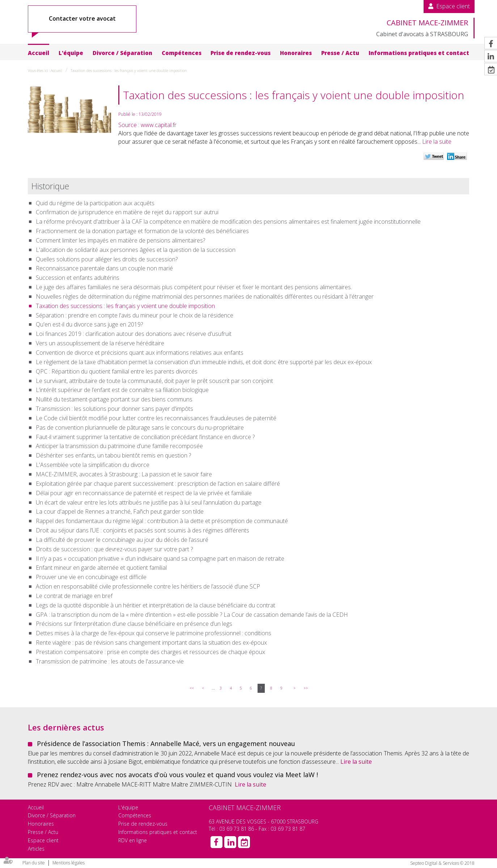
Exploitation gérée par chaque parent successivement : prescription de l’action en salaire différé (158, 484)
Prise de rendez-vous (241, 53)
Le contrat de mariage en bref (74, 596)
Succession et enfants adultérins (78, 278)
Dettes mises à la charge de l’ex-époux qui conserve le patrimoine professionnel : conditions (154, 633)
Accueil (39, 53)
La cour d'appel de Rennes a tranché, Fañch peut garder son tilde (120, 511)
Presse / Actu (340, 53)
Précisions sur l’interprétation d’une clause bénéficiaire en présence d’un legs (134, 624)
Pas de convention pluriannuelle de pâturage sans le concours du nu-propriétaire (140, 427)
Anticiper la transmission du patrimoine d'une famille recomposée (119, 446)
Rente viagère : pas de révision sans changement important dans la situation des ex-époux (151, 642)
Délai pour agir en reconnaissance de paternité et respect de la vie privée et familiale (144, 493)
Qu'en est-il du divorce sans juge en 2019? (89, 324)
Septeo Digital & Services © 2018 (442, 863)
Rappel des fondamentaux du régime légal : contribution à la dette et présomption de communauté (162, 521)
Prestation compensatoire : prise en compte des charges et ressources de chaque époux (150, 652)
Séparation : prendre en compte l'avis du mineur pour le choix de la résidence (135, 315)
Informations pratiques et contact (419, 53)
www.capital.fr (159, 125)
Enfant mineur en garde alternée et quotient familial (101, 568)
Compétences (182, 53)
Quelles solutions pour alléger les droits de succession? (107, 259)
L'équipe (71, 53)
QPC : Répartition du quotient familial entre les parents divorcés (117, 371)
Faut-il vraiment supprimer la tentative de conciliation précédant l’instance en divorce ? (145, 437)
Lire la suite (437, 142)
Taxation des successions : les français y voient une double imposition (129, 71)
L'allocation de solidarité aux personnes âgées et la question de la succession (136, 250)
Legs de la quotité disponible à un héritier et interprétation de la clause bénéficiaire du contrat (156, 605)
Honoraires (296, 53)
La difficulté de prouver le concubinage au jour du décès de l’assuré (122, 540)
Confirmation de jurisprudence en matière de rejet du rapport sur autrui (127, 212)
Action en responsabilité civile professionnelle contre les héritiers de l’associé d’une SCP (148, 586)
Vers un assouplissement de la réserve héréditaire (100, 343)
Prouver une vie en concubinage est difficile (91, 577)
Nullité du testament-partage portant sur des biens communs (114, 399)
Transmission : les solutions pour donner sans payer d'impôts (114, 409)
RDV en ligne (133, 840)
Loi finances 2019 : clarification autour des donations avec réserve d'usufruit (134, 334)
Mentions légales (69, 863)
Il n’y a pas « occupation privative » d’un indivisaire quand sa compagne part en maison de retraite (160, 559)
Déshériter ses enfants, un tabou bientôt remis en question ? (113, 455)
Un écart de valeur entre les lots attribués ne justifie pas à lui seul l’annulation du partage (149, 502)
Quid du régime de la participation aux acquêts (95, 203)
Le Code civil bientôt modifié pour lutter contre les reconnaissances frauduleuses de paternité (156, 418)
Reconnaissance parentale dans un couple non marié (104, 268)
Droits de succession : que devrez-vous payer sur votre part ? (114, 549)
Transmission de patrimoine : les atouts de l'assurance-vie (110, 661)
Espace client (453, 6)
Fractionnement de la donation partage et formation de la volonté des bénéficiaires (142, 231)
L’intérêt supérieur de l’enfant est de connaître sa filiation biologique (122, 390)
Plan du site (34, 863)
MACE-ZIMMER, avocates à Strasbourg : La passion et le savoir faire (124, 474)
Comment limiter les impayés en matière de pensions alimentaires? (120, 240)
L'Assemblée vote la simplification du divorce (93, 465)
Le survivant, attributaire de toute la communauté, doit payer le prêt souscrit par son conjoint (154, 381)
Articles (36, 849)
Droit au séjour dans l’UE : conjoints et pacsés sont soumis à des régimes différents (143, 530)
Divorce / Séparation (122, 53)
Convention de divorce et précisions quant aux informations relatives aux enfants (140, 353)
